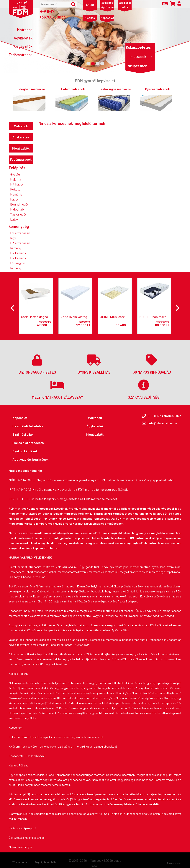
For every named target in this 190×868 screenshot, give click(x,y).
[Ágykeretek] (21, 38)
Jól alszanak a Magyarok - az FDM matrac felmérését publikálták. (83, 489)
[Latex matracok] (72, 99)
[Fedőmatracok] (21, 55)
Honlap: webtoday (174, 863)
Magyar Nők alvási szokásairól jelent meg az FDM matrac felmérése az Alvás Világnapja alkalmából (105, 480)
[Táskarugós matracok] (114, 99)
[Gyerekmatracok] (156, 99)
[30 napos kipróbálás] (107, 5)
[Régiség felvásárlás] (45, 862)
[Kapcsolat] (107, 18)
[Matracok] (21, 30)
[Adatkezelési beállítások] (30, 459)
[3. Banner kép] (98, 64)
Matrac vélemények (21, 847)
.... (34, 847)
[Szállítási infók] (125, 5)
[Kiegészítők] (21, 46)
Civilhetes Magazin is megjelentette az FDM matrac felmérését (73, 499)
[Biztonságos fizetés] (37, 364)
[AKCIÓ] (90, 5)
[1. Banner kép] (88, 64)
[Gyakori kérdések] (30, 451)
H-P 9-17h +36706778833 (53, 14)
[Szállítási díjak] (30, 434)
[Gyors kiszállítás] (94, 364)
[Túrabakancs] (20, 862)
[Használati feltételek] (30, 426)
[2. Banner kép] (93, 64)
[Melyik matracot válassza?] (57, 389)
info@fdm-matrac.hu (163, 423)
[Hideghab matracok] (29, 99)
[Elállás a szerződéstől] (30, 443)
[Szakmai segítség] (144, 389)
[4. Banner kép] (102, 64)
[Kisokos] (90, 18)
